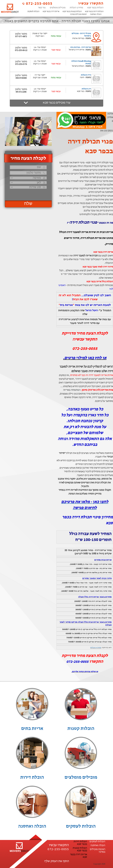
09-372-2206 (21, 92)
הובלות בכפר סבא (95, 8)
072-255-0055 (37, 4)
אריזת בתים (32, 729)
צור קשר (42, 8)
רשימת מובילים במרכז (78, 14)
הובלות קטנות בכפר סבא (72, 12)
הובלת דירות (32, 778)
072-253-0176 (21, 64)
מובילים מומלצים (58, 8)
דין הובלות (86, 89)
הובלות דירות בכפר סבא (94, 12)
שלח (28, 204)
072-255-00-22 (21, 50)
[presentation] (28, 194)
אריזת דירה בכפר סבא (51, 12)
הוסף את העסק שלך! (57, 861)
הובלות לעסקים (33, 12)
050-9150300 (21, 78)
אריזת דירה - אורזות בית (81, 47)
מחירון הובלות (76, 8)
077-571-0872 (21, 37)
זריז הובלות (86, 75)
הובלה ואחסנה (96, 14)
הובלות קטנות (81, 729)
